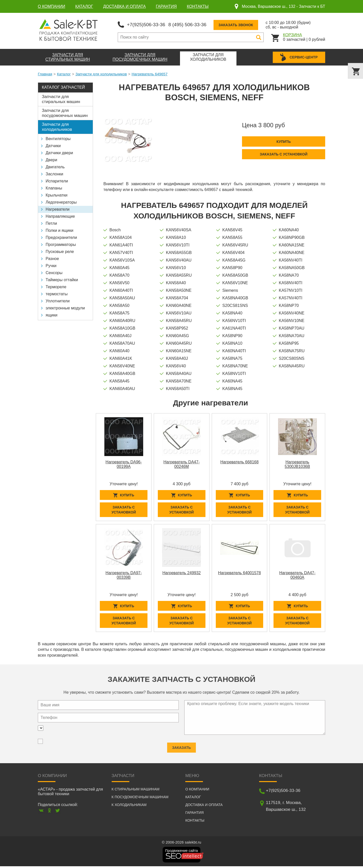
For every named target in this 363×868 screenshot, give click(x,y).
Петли (51, 223)
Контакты (198, 6)
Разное (52, 258)
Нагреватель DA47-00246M (181, 464)
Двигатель (55, 166)
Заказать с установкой (283, 154)
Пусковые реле (60, 251)
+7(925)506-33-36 (147, 24)
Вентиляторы (58, 138)
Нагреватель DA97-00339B (124, 576)
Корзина (293, 34)
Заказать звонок (241, 24)
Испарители (57, 181)
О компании (52, 6)
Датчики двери (59, 152)
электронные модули (65, 308)
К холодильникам (129, 807)
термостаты (57, 293)
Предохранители (61, 237)
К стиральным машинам (136, 791)
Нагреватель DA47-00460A (297, 576)
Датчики (53, 145)
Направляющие (60, 216)
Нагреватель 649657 (149, 73)
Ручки (51, 265)
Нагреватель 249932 (181, 573)
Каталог (84, 6)
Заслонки (54, 173)
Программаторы (61, 244)
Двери (51, 159)
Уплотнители (58, 300)
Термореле (56, 286)
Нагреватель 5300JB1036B (297, 464)
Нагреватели (58, 209)
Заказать (181, 745)
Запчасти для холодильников (101, 73)
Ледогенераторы (61, 202)
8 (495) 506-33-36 (191, 24)
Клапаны (54, 188)
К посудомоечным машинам (140, 799)
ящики (52, 315)
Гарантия (166, 6)
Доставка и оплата (124, 6)
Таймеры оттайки (62, 279)
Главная (45, 73)
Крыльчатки (56, 195)
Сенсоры (54, 272)
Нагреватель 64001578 (239, 573)
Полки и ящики (59, 230)
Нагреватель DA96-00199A (124, 464)
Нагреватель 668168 (239, 461)
